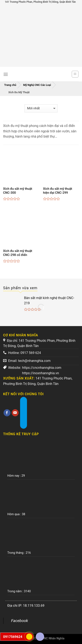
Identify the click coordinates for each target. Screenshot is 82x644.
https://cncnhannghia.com (42, 368)
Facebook (20, 621)
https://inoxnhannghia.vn (41, 373)
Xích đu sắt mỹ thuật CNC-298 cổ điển (18, 253)
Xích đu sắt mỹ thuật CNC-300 (18, 191)
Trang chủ (10, 85)
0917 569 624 (31, 353)
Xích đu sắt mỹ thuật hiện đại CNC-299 (58, 191)
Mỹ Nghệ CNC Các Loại (37, 85)
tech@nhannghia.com (34, 361)
